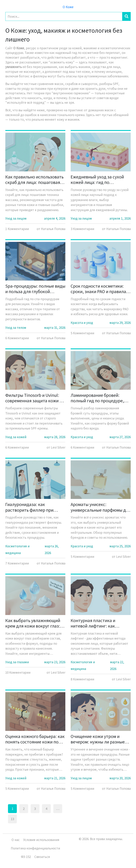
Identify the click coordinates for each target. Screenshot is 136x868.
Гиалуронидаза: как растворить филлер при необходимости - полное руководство (30, 507)
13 (12, 819)
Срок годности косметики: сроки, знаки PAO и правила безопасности (98, 289)
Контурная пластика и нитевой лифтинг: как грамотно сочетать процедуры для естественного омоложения (99, 623)
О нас (16, 840)
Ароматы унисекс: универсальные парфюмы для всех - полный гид (101, 507)
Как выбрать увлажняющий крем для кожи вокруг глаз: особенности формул (33, 623)
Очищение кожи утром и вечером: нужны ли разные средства (98, 739)
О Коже (68, 7)
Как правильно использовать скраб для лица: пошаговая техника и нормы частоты (34, 180)
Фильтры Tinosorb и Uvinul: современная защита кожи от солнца (35, 398)
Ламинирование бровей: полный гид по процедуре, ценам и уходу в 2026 (97, 398)
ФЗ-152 (26, 857)
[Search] (64, 16)
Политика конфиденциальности (35, 848)
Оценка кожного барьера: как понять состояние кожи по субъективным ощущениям (35, 739)
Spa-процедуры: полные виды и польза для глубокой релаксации (35, 289)
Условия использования (41, 840)
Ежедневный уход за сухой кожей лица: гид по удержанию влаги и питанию (100, 180)
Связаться (42, 857)
